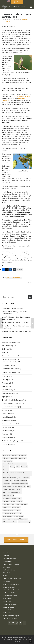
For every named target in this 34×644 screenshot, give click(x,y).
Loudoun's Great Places (10, 407)
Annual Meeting (7, 346)
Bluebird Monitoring (10, 362)
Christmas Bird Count (11, 369)
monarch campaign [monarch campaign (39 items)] (21, 504)
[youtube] (13, 623)
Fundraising (6, 383)
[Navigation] (31, 7)
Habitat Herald (7, 390)
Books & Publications (9, 356)
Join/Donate (18, 2)
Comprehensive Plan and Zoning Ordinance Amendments (17, 327)
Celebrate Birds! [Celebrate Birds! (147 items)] (8, 481)
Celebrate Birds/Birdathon (11, 564)
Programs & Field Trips (10, 604)
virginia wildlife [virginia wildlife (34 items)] (18, 516)
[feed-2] (24, 623)
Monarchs (5, 410)
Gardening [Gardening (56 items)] (12, 489)
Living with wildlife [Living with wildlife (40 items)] (8, 495)
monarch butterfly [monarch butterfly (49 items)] (8, 504)
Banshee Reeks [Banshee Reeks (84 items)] (7, 461)
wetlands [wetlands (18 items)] (14, 522)
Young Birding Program (10, 618)
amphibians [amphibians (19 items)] (22, 455)
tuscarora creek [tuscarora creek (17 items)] (7, 516)
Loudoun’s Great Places (10, 596)
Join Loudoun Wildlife (9, 593)
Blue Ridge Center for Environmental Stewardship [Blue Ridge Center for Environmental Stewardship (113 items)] (14, 474)
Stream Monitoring (10, 372)
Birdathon (5, 349)
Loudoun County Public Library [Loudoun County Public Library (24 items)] (12, 498)
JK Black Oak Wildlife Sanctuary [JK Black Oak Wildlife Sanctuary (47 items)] (12, 492)
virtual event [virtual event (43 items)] (6, 519)
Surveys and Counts (9, 424)
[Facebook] (3, 269)
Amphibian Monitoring (9, 558)
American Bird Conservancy (21, 96)
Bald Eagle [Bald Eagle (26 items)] (6, 458)
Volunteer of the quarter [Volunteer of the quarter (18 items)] (19, 519)
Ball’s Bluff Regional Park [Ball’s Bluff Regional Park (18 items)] (18, 458)
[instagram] (17, 623)
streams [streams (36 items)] (17, 510)
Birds (4, 352)
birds (9, 278)
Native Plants (6, 414)
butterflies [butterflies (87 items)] (26, 478)
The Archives (6, 22)
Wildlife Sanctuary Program (11, 441)
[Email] (14, 269)
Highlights (5, 397)
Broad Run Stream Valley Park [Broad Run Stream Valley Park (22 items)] (12, 478)
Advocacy (6, 556)
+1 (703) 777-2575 (25, 640)
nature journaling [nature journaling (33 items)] (8, 510)
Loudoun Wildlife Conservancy (12, 403)
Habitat (4, 386)
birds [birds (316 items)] (18, 467)
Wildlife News (6, 437)
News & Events (7, 417)
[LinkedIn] (11, 269)
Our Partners (7, 601)
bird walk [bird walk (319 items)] (24, 467)
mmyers (25, 20)
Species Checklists (8, 420)
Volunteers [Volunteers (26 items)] (6, 522)
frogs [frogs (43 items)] (29, 487)
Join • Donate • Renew (16, 540)
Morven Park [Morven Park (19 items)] (7, 507)
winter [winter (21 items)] (20, 522)
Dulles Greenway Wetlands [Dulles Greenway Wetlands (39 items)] (20, 484)
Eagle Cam (5, 376)
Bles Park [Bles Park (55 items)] (6, 470)
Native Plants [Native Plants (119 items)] (16, 507)
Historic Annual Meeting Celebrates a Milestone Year (15, 313)
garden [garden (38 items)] (5, 489)
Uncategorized (7, 431)
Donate (5, 576)
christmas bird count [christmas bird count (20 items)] (20, 481)
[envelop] (20, 623)
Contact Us (17, 642)
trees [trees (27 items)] (19, 513)
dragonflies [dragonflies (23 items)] (6, 484)
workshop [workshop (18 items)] (27, 522)
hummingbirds (16, 278)
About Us (6, 553)
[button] (30, 297)
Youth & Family (7, 444)
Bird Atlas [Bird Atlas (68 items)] (6, 467)
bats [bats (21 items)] (25, 464)
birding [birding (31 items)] (13, 467)
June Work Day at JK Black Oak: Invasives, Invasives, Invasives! (16, 318)
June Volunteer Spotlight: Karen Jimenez (15, 323)
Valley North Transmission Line (13, 308)
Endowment (6, 581)
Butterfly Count (9, 365)
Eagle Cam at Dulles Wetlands (12, 578)
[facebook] (9, 623)
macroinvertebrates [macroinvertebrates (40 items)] (9, 501)
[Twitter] (7, 269)
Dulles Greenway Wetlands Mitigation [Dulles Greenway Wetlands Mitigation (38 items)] (14, 487)
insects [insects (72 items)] (19, 489)
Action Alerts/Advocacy (9, 342)
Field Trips (5, 380)
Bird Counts (6, 567)
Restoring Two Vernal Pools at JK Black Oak (17, 331)
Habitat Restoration (9, 393)
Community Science (8, 359)
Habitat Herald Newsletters (12, 584)
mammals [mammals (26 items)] (20, 501)
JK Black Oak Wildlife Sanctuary (12, 400)
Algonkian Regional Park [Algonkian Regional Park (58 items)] (10, 455)
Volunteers (6, 434)
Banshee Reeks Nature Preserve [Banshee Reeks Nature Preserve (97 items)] (12, 464)
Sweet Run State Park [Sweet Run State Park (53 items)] (9, 513)
